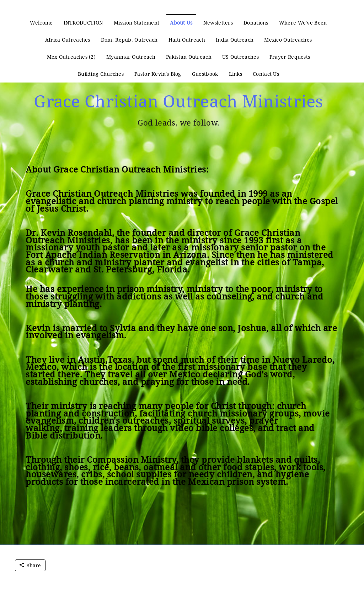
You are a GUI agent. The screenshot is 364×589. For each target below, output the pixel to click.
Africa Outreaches (68, 40)
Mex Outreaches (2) (71, 57)
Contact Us (266, 74)
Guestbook (205, 74)
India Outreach (235, 40)
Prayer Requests (290, 57)
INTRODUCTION (84, 23)
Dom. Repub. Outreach (129, 40)
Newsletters (218, 23)
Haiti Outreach (187, 40)
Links (236, 74)
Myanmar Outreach (131, 57)
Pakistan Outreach (189, 57)
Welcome (41, 23)
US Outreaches (240, 57)
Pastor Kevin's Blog (158, 74)
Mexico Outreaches (288, 40)
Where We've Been (303, 23)
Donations (256, 23)
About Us (181, 23)
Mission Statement (136, 23)
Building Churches (101, 74)
